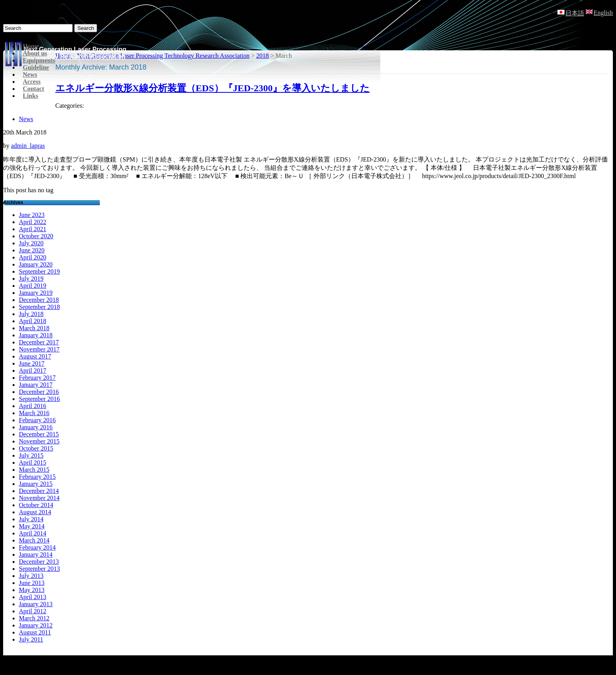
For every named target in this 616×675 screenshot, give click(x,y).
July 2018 (31, 314)
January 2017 (36, 385)
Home (31, 46)
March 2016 (34, 413)
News (30, 74)
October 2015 (36, 448)
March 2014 (34, 540)
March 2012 (34, 618)
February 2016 (37, 420)
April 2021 (33, 229)
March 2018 (34, 328)
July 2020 (31, 243)
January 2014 (36, 555)
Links (30, 96)
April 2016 (33, 406)
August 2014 (35, 512)
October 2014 (36, 505)
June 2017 (32, 363)
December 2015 (39, 434)
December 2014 (39, 491)
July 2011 (31, 639)
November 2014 (39, 498)
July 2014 (31, 519)
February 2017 (37, 378)
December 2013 (39, 562)
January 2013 (36, 604)
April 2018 (33, 321)
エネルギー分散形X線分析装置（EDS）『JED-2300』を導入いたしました (213, 88)
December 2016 (39, 392)
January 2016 (36, 427)
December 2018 (39, 300)
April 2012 (33, 611)
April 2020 (33, 257)
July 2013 (31, 576)
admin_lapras (28, 146)
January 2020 (36, 264)
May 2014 (32, 526)
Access (32, 82)
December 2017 (39, 342)
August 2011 (35, 632)
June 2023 (32, 215)
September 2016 (39, 399)
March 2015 (34, 470)
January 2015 (36, 484)
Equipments (39, 60)
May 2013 (32, 590)
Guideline (36, 67)
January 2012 (36, 625)
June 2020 (32, 250)
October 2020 (36, 236)
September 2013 (39, 569)
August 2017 (35, 356)
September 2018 (39, 307)
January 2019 (36, 293)
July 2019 (31, 279)
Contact (33, 89)
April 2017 (33, 371)
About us (35, 53)
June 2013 (32, 583)
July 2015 (31, 455)
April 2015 (33, 463)
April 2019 (33, 286)
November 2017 (39, 349)
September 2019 (39, 271)
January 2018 (36, 335)
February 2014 (37, 547)
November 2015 (39, 441)
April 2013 (33, 597)
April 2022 (33, 222)
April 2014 (33, 533)
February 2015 (37, 477)
